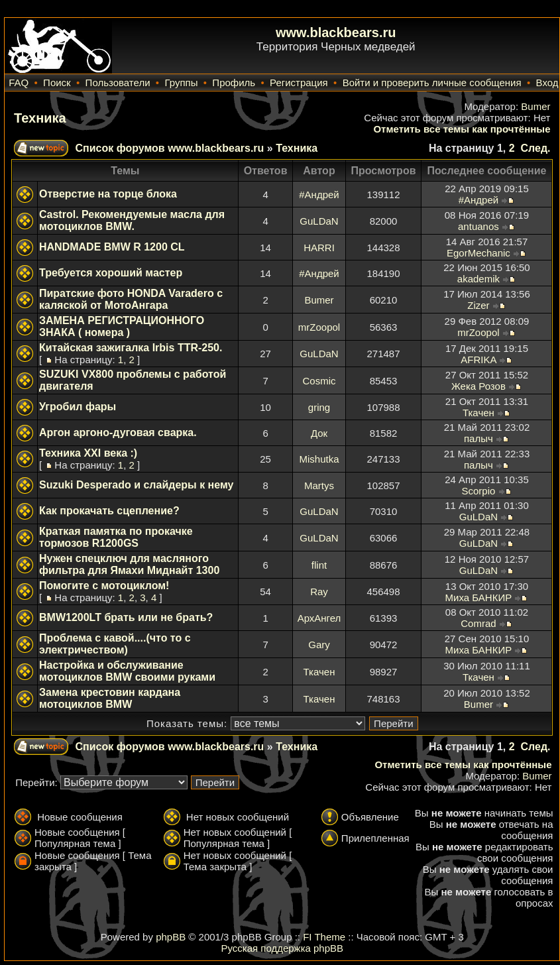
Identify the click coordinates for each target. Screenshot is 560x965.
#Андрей (319, 195)
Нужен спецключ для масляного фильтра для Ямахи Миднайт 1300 (129, 564)
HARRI (319, 248)
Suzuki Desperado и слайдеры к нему (137, 485)
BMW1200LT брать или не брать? (126, 617)
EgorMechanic (478, 253)
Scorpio (478, 491)
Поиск (57, 83)
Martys (319, 485)
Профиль (234, 83)
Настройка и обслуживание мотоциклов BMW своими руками (127, 671)
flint (319, 565)
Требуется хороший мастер (111, 273)
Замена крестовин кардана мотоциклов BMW (110, 698)
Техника (40, 118)
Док (319, 433)
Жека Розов (478, 386)
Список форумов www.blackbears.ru (169, 148)
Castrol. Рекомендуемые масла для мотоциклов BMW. (132, 220)
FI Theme (324, 937)
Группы (181, 83)
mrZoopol (319, 327)
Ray (319, 592)
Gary (319, 645)
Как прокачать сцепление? (109, 511)
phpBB (171, 937)
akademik (478, 279)
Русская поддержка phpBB (282, 948)
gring (319, 407)
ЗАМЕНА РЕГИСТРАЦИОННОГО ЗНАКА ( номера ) (122, 326)
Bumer (535, 106)
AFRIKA (478, 360)
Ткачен (478, 413)
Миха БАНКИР (479, 597)
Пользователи (118, 83)
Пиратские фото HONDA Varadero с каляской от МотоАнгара (131, 299)
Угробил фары (78, 407)
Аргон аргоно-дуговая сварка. (118, 432)
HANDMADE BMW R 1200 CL (112, 247)
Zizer (478, 305)
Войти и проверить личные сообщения (432, 83)
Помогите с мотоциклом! (104, 586)
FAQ (19, 83)
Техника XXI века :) (88, 453)
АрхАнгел (319, 618)
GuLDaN (319, 221)
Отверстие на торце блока (108, 194)
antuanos (478, 226)
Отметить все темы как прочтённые (462, 129)
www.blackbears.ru (336, 32)
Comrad (478, 623)
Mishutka (319, 459)
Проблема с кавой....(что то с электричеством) (115, 644)
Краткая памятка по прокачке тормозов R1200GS (116, 537)
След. (535, 148)
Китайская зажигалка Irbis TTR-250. (131, 348)
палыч (478, 438)
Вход (547, 83)
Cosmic (319, 381)
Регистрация (299, 83)
